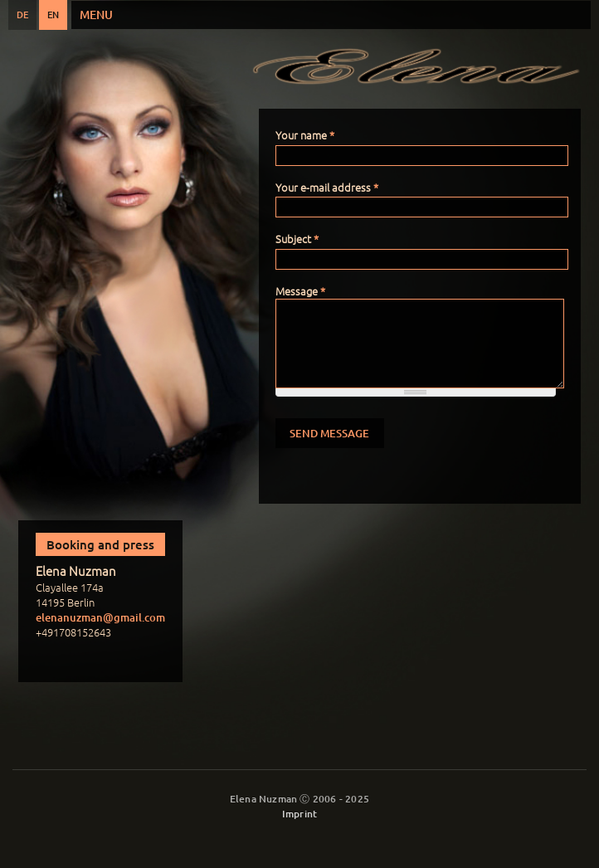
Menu (96, 15)
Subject (297, 239)
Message (300, 291)
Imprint (299, 814)
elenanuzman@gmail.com (100, 617)
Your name (305, 135)
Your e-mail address (327, 187)
